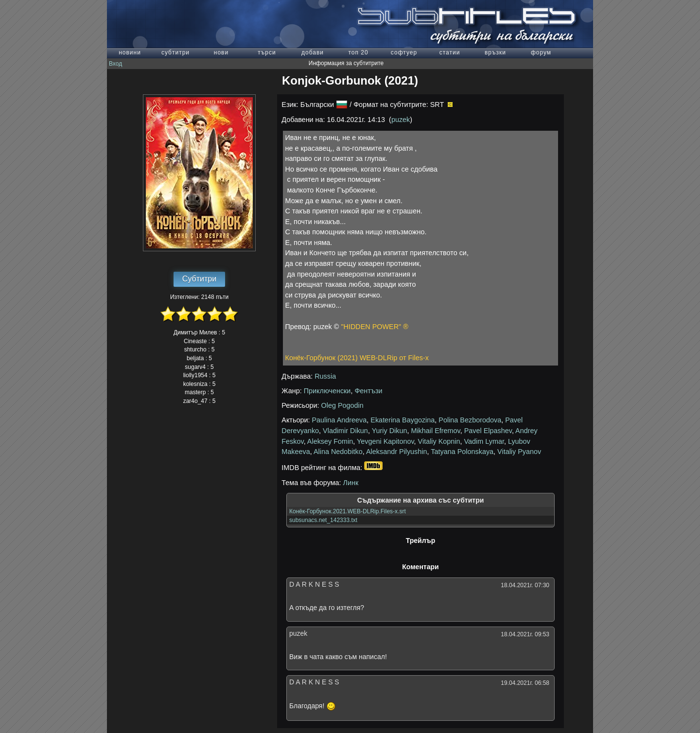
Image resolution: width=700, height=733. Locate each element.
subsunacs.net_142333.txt (323, 520)
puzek (401, 120)
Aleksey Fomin (330, 441)
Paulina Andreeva (340, 420)
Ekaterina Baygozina (402, 420)
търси (267, 52)
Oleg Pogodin (342, 405)
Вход (115, 64)
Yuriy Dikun (390, 431)
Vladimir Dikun (345, 431)
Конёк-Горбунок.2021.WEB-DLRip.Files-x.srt (348, 511)
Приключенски (327, 391)
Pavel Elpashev (488, 431)
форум (541, 52)
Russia (325, 376)
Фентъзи (368, 391)
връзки (495, 52)
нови (221, 52)
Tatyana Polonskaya (462, 452)
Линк (351, 483)
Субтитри (199, 279)
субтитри (175, 52)
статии (450, 52)
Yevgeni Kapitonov (385, 441)
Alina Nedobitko (338, 452)
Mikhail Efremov (435, 431)
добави (313, 52)
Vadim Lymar (484, 441)
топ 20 (358, 52)
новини (130, 52)
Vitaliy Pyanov (519, 452)
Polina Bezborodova (470, 420)
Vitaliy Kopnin (439, 441)
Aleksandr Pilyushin (397, 452)
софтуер (404, 52)
